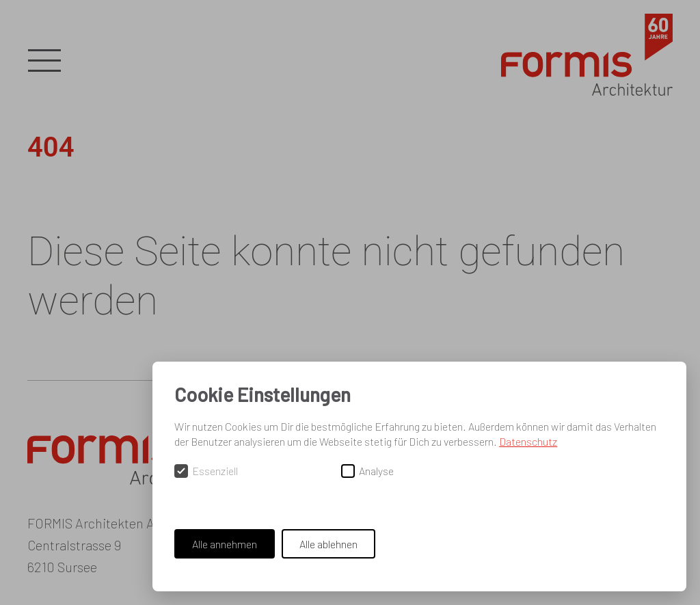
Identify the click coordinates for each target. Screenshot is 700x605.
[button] (44, 62)
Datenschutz (528, 441)
